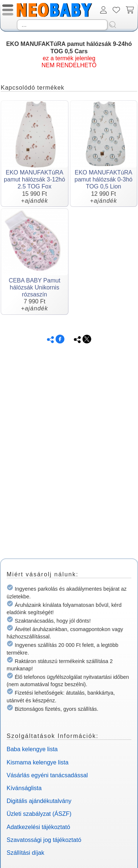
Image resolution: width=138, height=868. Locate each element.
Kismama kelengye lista (38, 762)
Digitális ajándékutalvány (39, 801)
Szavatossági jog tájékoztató (44, 840)
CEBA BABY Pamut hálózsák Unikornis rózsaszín (35, 287)
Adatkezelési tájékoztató (38, 827)
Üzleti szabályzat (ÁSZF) (39, 814)
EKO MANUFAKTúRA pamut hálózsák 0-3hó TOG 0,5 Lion (104, 179)
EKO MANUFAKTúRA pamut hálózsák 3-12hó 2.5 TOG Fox (35, 179)
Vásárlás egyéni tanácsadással (47, 775)
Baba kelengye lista (32, 749)
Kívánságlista (24, 788)
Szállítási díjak (25, 853)
